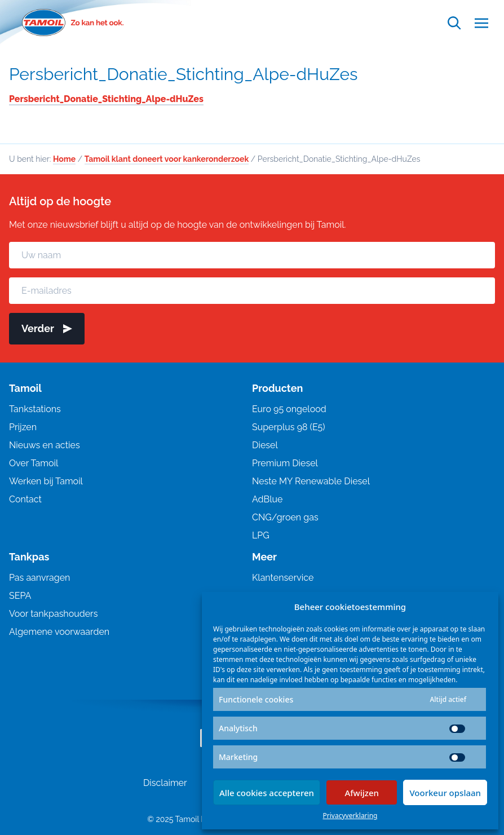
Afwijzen (362, 793)
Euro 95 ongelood (289, 409)
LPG (261, 535)
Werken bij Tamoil (46, 481)
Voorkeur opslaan (445, 793)
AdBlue (267, 499)
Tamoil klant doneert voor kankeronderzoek (167, 159)
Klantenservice (283, 578)
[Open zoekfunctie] (454, 23)
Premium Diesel (285, 463)
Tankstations (35, 409)
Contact (25, 499)
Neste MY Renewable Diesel (311, 481)
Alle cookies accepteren (267, 793)
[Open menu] (481, 23)
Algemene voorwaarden (59, 632)
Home (64, 159)
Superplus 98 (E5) (289, 427)
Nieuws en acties (45, 445)
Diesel (265, 445)
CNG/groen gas (285, 517)
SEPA (20, 596)
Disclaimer (165, 783)
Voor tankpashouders (53, 614)
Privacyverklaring (350, 816)
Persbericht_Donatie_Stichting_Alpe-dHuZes (184, 74)
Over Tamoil (34, 463)
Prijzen (23, 427)
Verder (47, 328)
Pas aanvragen (39, 578)
